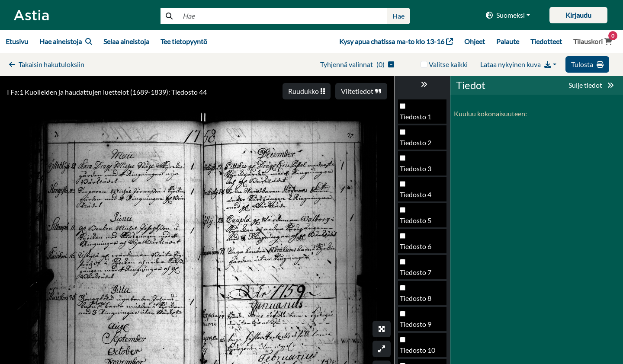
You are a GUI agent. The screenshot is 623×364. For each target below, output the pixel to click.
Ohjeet (475, 41)
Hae (398, 16)
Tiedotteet (546, 41)
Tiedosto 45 (417, 249)
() (357, 64)
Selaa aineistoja (126, 41)
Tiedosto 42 (417, 171)
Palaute (508, 41)
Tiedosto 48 (417, 327)
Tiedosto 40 (417, 119)
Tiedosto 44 (417, 223)
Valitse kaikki (448, 64)
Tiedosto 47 (417, 301)
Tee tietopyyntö (184, 41)
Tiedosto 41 (417, 145)
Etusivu (17, 41)
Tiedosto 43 (417, 197)
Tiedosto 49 (417, 353)
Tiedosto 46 (417, 275)
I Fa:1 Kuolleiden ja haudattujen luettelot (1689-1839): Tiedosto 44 (107, 92)
